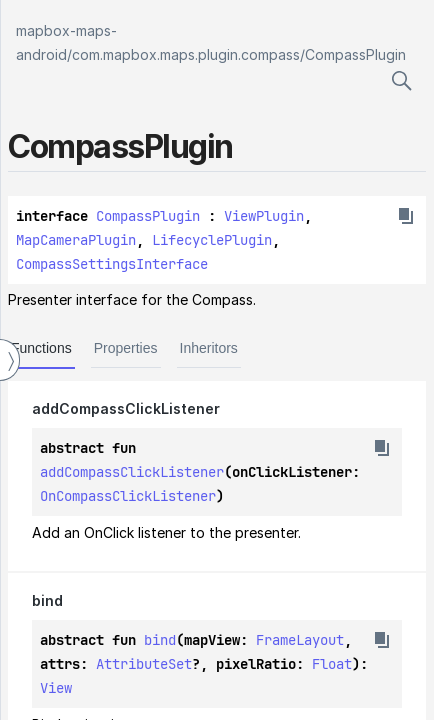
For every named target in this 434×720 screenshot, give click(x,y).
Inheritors (209, 348)
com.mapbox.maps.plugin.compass (186, 54)
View (56, 688)
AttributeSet (144, 664)
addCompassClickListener (132, 472)
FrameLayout (300, 640)
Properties (126, 348)
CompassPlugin (355, 54)
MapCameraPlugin (76, 240)
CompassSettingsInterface (112, 264)
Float (332, 664)
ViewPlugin (264, 216)
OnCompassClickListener (128, 496)
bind (160, 640)
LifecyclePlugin (212, 240)
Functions (41, 348)
